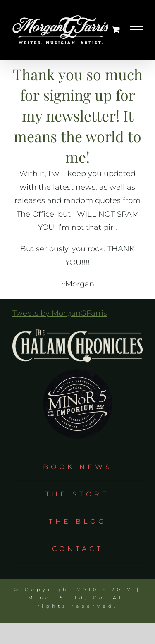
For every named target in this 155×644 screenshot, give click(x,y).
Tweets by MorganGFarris (60, 313)
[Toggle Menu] (137, 30)
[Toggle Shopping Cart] (116, 30)
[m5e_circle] (78, 366)
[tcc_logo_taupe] (77, 332)
